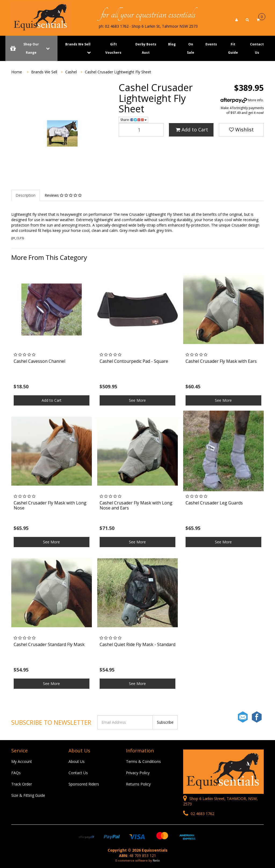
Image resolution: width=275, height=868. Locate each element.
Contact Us (257, 48)
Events (211, 44)
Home (17, 72)
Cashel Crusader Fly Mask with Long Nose (50, 505)
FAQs (16, 773)
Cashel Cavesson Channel (39, 361)
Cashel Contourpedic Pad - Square (134, 361)
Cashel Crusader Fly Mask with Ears (221, 361)
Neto (156, 860)
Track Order (22, 784)
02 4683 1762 (199, 814)
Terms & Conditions (143, 761)
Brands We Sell (78, 44)
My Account (22, 761)
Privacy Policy (138, 773)
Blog (172, 44)
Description (26, 195)
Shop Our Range (31, 48)
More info (242, 100)
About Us (77, 761)
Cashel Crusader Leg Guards (214, 503)
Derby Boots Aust (146, 48)
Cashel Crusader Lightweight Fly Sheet (118, 72)
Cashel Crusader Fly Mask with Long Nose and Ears (136, 505)
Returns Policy (138, 784)
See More (137, 400)
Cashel (71, 72)
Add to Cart (192, 130)
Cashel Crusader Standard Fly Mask (49, 644)
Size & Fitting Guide (28, 795)
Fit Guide (233, 48)
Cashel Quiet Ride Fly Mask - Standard (137, 644)
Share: (133, 120)
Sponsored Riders (84, 784)
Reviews (63, 195)
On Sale (191, 48)
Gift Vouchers (113, 48)
